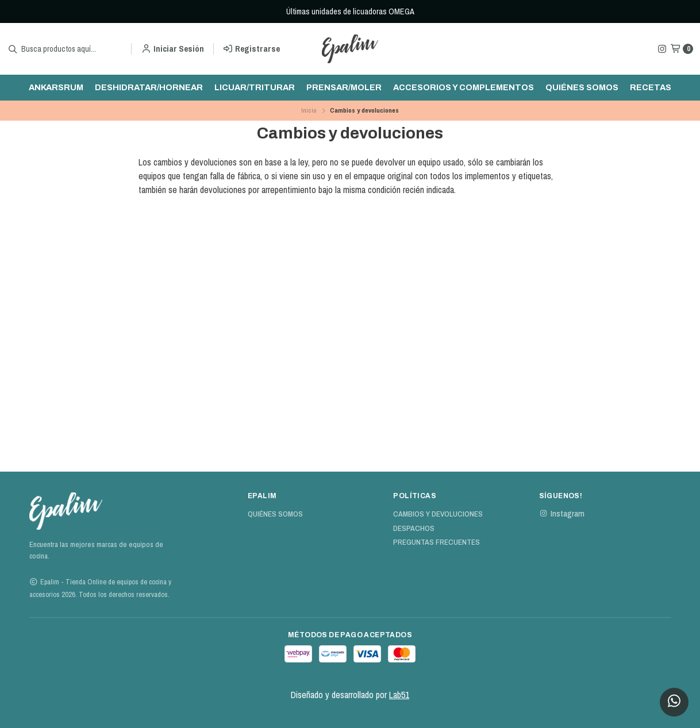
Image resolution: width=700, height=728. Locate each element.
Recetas (651, 87)
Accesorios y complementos (464, 87)
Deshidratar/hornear (149, 87)
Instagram (562, 514)
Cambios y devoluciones (438, 514)
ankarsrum (56, 87)
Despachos (414, 529)
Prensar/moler (344, 87)
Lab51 (399, 695)
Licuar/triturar (255, 87)
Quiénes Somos (582, 87)
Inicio (309, 110)
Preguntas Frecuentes (436, 542)
